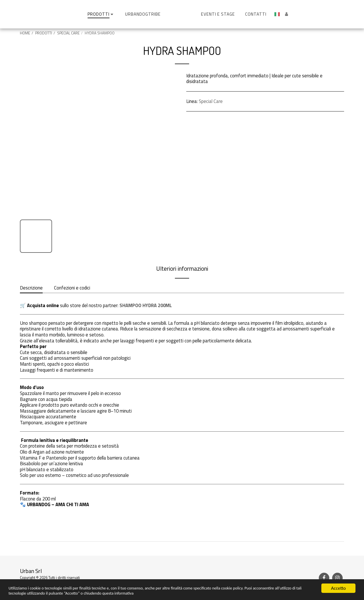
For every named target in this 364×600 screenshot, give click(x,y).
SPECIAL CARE (68, 33)
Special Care (211, 101)
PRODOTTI (44, 33)
